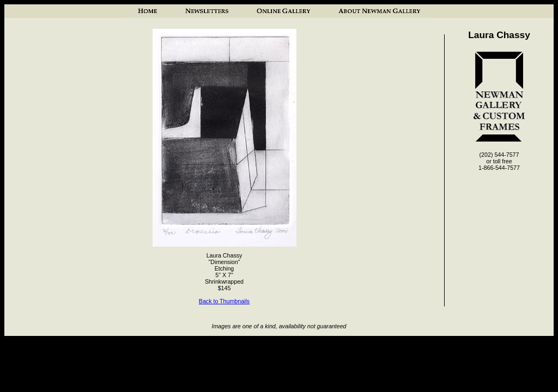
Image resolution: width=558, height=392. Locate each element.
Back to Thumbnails (224, 301)
